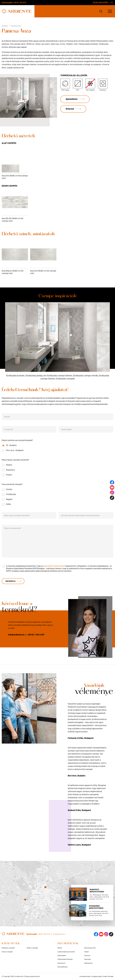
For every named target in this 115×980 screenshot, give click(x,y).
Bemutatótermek (90, 948)
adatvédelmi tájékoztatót (54, 566)
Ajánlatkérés (72, 99)
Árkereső (70, 109)
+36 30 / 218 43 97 (20, 3)
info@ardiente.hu (16, 635)
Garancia (87, 956)
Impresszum (61, 963)
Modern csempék (32, 948)
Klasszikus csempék (8, 948)
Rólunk (60, 948)
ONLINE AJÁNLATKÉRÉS (101, 2)
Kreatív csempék (7, 952)
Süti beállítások (63, 967)
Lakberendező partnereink (66, 952)
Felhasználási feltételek (65, 959)
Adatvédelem (62, 956)
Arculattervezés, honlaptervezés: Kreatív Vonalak (96, 976)
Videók (87, 952)
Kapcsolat (88, 959)
